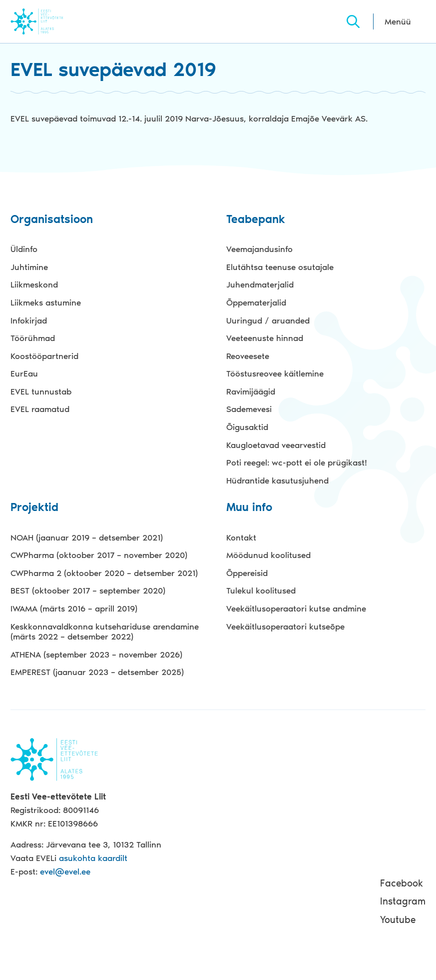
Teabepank (256, 220)
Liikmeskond (34, 284)
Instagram (403, 901)
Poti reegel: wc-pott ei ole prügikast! (297, 462)
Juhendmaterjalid (260, 284)
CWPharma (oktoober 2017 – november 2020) (99, 555)
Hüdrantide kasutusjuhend (277, 480)
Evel (51, 21)
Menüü (398, 21)
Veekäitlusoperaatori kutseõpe (285, 626)
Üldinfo (24, 249)
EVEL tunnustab (41, 391)
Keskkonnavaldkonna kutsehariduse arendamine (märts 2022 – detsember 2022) (105, 632)
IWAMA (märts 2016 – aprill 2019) (74, 608)
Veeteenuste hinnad (265, 338)
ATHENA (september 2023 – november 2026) (96, 654)
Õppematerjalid (256, 302)
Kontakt (241, 537)
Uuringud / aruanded (268, 320)
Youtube (398, 920)
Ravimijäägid (251, 391)
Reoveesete (248, 356)
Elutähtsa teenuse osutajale (280, 267)
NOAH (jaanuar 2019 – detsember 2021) (87, 537)
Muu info (249, 508)
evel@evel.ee (65, 871)
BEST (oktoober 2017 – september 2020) (88, 590)
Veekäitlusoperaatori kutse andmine (296, 608)
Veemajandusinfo (259, 249)
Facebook (402, 883)
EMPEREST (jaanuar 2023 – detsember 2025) (97, 672)
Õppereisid (247, 573)
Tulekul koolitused (261, 590)
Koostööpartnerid (44, 356)
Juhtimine (29, 267)
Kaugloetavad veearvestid (276, 445)
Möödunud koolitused (268, 555)
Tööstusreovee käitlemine (275, 373)
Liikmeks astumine (46, 302)
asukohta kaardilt (93, 858)
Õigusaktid (247, 427)
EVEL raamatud (40, 409)
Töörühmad (33, 338)
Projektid (34, 508)
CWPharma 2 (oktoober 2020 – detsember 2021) (104, 573)
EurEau (24, 373)
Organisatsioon (52, 220)
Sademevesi (249, 409)
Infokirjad (29, 320)
